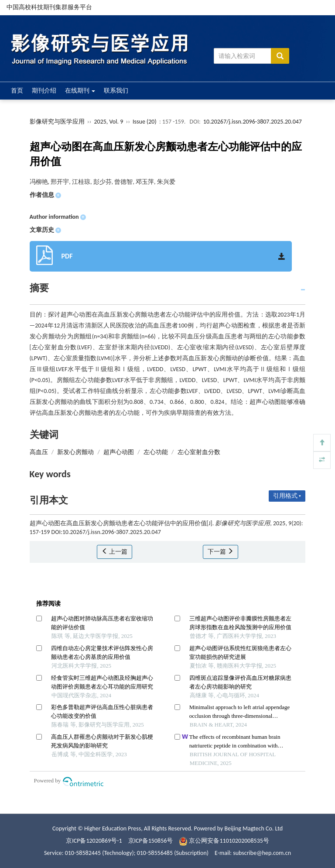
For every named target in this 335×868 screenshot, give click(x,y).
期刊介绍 (44, 91)
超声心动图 (119, 452)
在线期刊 (80, 91)
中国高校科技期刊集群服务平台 (49, 7)
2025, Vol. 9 (109, 122)
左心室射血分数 (199, 452)
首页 (17, 91)
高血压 (39, 452)
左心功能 (156, 452)
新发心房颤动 (75, 452)
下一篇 (220, 552)
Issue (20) (145, 122)
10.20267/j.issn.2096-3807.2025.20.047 (253, 122)
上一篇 (115, 552)
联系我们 (116, 91)
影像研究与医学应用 (57, 122)
